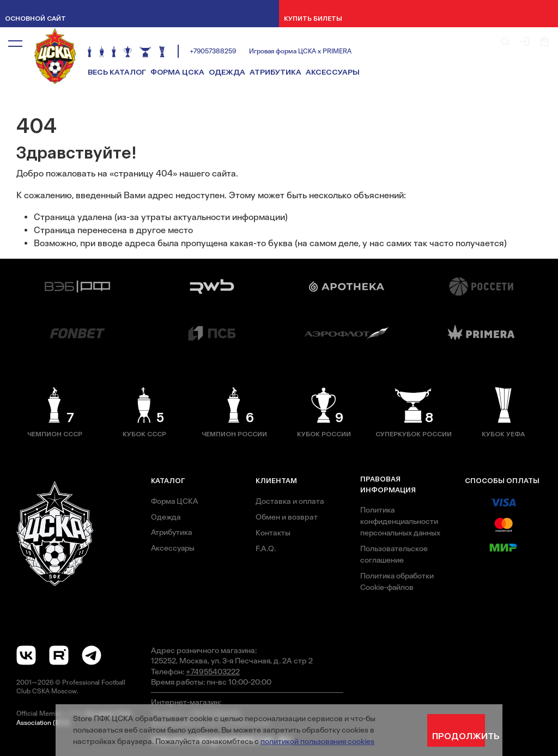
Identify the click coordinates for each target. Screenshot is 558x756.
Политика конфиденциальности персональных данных (401, 521)
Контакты (273, 533)
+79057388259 (213, 51)
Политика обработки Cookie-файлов (398, 581)
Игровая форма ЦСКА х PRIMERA (300, 51)
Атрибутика (275, 72)
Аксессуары (333, 72)
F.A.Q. (266, 548)
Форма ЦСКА (177, 72)
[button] (15, 43)
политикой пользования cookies (318, 741)
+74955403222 (213, 672)
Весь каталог (117, 72)
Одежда (227, 72)
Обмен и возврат (287, 517)
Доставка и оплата (290, 501)
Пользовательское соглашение (394, 554)
